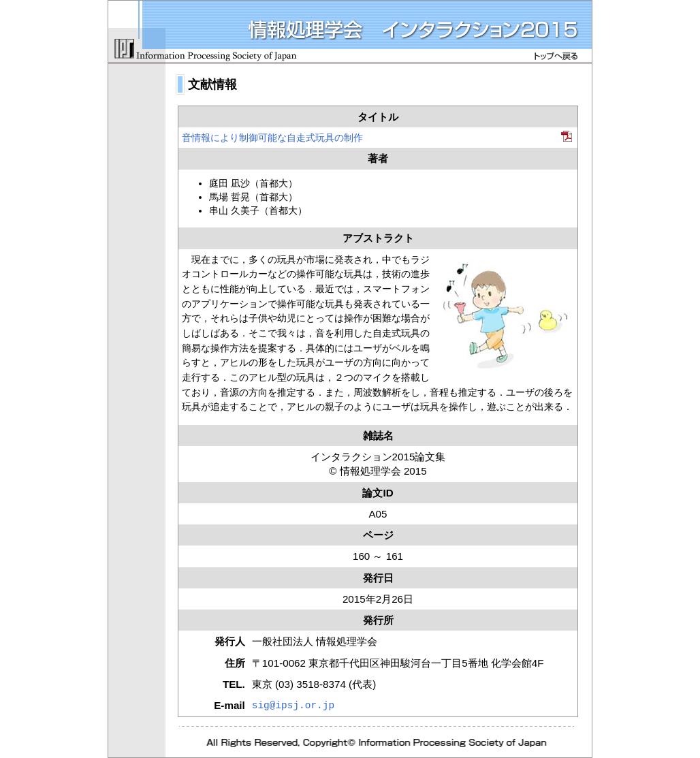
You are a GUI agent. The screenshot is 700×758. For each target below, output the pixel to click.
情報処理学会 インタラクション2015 (350, 32)
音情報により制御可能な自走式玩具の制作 (272, 138)
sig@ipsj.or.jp (293, 706)
